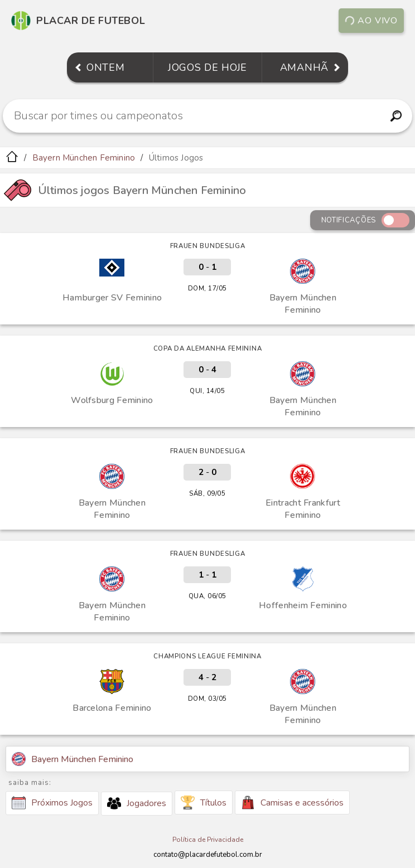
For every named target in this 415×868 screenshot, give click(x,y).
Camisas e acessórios (292, 802)
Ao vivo (371, 21)
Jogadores (137, 803)
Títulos (204, 802)
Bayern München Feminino (84, 158)
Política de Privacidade (208, 840)
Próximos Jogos (52, 803)
